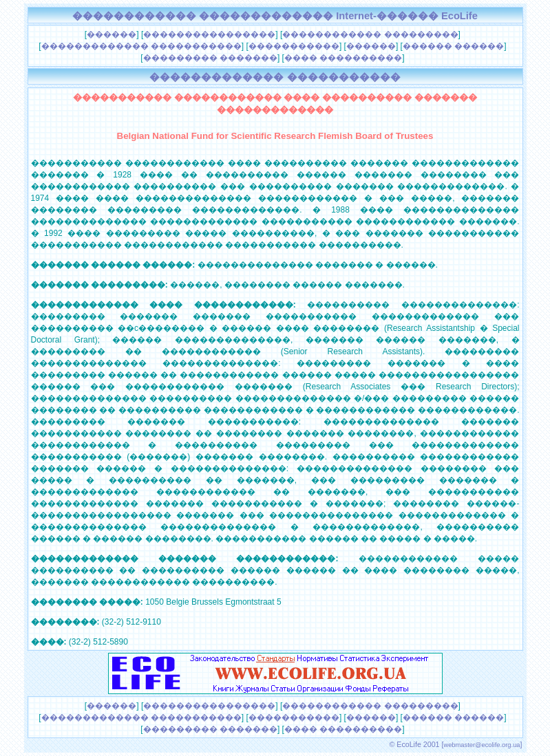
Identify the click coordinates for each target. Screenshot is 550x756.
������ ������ (453, 46)
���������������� (209, 34)
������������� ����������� (141, 46)
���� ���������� (343, 58)
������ (112, 34)
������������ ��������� (370, 34)
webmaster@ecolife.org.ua (482, 745)
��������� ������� (210, 58)
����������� (294, 46)
